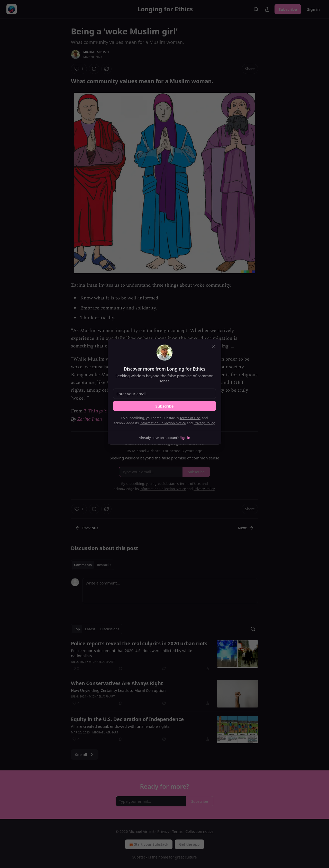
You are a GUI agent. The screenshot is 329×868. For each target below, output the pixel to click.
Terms (177, 831)
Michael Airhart (96, 52)
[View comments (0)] (94, 69)
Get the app (189, 844)
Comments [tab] (83, 565)
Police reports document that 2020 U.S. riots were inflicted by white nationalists (132, 653)
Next (246, 528)
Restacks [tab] (104, 565)
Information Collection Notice (163, 423)
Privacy (163, 831)
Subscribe (288, 9)
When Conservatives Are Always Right (117, 683)
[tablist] (93, 565)
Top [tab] (77, 629)
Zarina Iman (90, 419)
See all (85, 754)
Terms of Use (190, 418)
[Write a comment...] (170, 591)
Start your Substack (148, 844)
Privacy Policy (204, 423)
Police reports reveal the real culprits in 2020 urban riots (139, 644)
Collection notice (199, 831)
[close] (214, 346)
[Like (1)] (79, 69)
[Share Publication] (267, 9)
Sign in (313, 9)
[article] (164, 656)
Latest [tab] (90, 629)
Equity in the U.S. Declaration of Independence (127, 719)
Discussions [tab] (110, 629)
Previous (87, 528)
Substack (140, 857)
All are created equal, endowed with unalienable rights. (121, 726)
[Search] (256, 9)
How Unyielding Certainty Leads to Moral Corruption (118, 690)
